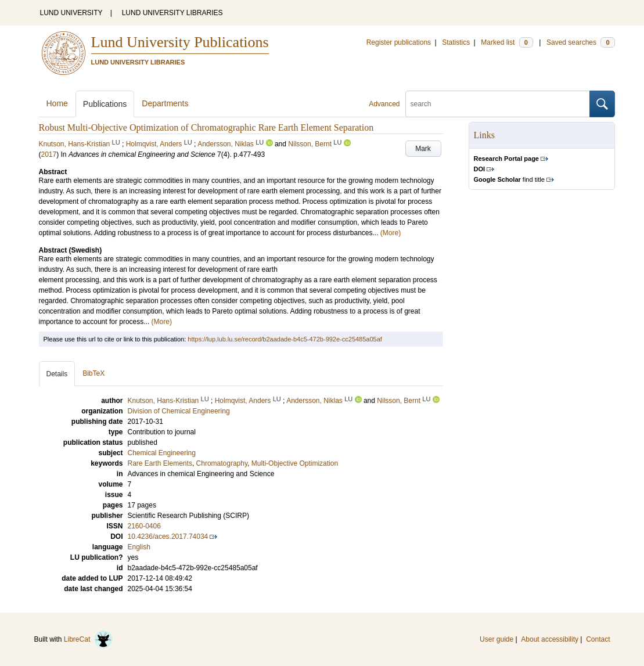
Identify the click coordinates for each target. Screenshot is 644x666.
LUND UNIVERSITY (71, 13)
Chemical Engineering (162, 453)
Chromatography (222, 463)
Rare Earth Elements (160, 463)
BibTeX (93, 373)
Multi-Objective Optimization (295, 463)
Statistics (456, 42)
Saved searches (581, 42)
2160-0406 (144, 526)
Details (57, 374)
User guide (497, 639)
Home (57, 103)
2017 (49, 154)
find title (509, 179)
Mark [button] (423, 149)
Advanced (384, 104)
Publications (105, 104)
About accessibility (550, 639)
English (139, 547)
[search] (498, 104)
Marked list (507, 42)
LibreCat (88, 639)
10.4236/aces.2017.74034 (168, 537)
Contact (598, 639)
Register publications (399, 42)
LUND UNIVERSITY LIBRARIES (172, 13)
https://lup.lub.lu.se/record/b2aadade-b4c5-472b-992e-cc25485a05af (285, 339)
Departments (165, 103)
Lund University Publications (180, 42)
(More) (391, 233)
